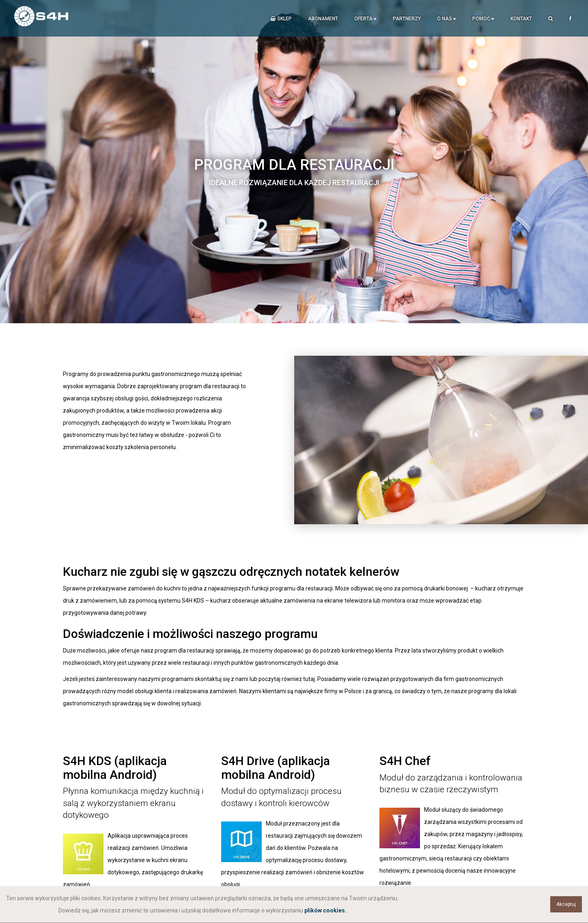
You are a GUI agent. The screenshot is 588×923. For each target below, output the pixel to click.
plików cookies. (325, 910)
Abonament (323, 19)
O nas (447, 19)
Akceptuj (566, 904)
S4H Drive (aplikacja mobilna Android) (276, 767)
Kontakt (521, 19)
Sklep (281, 19)
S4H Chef (405, 761)
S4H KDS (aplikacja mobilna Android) (115, 767)
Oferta (365, 19)
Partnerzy (407, 19)
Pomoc (483, 19)
